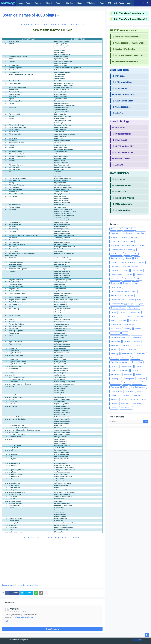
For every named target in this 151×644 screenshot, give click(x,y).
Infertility (128, 329)
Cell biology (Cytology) (130, 266)
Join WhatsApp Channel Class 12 (130, 19)
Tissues (124, 399)
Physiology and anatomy (119, 362)
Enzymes (140, 304)
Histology (123, 320)
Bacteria (143, 246)
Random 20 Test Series (123, 49)
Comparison (140, 275)
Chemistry (114, 271)
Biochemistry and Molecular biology (123, 250)
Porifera (114, 370)
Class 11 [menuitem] (49, 3)
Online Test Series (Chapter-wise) (128, 43)
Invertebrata (115, 333)
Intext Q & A (119, 192)
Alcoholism (140, 233)
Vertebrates (134, 399)
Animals (124, 237)
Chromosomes (137, 271)
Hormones (134, 320)
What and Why (137, 404)
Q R (59, 24)
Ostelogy (125, 358)
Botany (18, 585)
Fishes (122, 312)
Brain (137, 258)
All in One (118, 113)
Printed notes (115, 375)
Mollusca (137, 341)
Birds (127, 254)
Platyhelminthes (137, 362)
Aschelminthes (128, 241)
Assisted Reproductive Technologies (123, 246)
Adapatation (115, 233)
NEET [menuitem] (109, 3)
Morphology (115, 345)
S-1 (63, 24)
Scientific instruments (138, 387)
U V (73, 24)
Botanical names (8, 585)
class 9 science (126, 408)
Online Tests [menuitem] (119, 3)
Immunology (129, 325)
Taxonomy (38, 585)
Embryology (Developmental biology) (123, 291)
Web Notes (125, 404)
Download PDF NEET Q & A (125, 62)
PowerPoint (124, 370)
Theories (114, 399)
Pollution (114, 366)
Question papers (128, 379)
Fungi (113, 316)
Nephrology (133, 350)
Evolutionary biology (118, 308)
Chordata (125, 271)
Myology (114, 350)
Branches (114, 262)
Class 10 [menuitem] (38, 3)
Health (113, 320)
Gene (121, 316)
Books (135, 254)
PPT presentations (122, 134)
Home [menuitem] (20, 3)
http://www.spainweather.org (23, 617)
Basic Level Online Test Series (126, 37)
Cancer (142, 262)
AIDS (113, 229)
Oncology (114, 358)
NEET (123, 350)
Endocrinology (116, 295)
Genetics (129, 316)
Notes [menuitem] (80, 3)
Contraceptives (116, 279)
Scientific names (28, 585)
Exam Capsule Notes (122, 101)
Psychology (115, 379)
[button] (143, 3)
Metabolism (137, 337)
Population (140, 366)
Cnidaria (129, 275)
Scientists (129, 391)
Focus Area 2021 (134, 312)
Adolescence (128, 233)
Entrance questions (135, 300)
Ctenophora (129, 279)
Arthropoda (115, 241)
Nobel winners (127, 354)
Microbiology (116, 341)
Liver (125, 333)
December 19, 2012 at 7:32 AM (18, 611)
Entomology (129, 295)
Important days (116, 329)
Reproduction (116, 383)
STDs (125, 387)
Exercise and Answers (123, 198)
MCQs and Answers (122, 204)
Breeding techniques (128, 262)
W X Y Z (79, 24)
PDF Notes (118, 76)
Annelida (134, 237)
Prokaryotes (128, 375)
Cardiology (115, 266)
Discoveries (115, 283)
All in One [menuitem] (69, 3)
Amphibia (114, 237)
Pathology (135, 358)
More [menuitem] (129, 3)
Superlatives (125, 395)
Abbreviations (130, 229)
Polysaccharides (126, 366)
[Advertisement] (52, 564)
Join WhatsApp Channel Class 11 (130, 13)
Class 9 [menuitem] (29, 3)
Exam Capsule (133, 308)
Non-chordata (140, 354)
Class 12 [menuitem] (59, 3)
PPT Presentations (122, 82)
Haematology (141, 316)
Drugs (135, 283)
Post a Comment (52, 629)
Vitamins (114, 404)
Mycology (137, 345)
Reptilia (127, 383)
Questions (142, 379)
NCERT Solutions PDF (123, 95)
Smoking (114, 395)
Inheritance (139, 329)
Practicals (135, 370)
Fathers (114, 312)
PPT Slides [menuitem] (91, 3)
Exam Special (119, 89)
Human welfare (116, 325)
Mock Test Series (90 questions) (127, 55)
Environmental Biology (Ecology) (122, 304)
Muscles (126, 345)
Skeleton (140, 391)
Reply (6, 621)
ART (120, 229)
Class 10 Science (117, 275)
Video (144, 399)
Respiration (137, 383)
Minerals (127, 341)
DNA (139, 279)
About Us (139, 640)
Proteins (139, 375)
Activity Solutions (121, 210)
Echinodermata (116, 287)
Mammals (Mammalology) (120, 337)
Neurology (115, 354)
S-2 (66, 24)
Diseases (126, 283)
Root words (115, 387)
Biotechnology (116, 254)
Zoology (114, 408)
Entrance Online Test (118, 300)
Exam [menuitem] (102, 3)
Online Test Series (121, 107)
